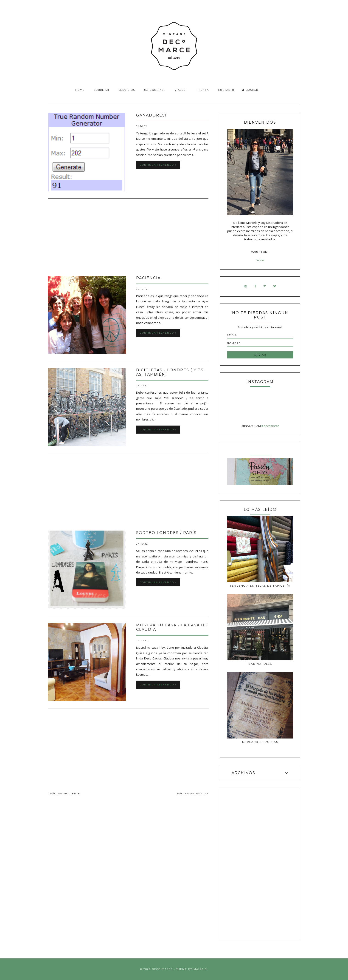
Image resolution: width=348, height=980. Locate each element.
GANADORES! (151, 115)
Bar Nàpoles (260, 664)
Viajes (181, 90)
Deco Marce (162, 969)
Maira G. (201, 969)
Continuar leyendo (158, 165)
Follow (260, 260)
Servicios (127, 90)
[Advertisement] (128, 238)
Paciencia (148, 278)
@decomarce (270, 426)
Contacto (226, 90)
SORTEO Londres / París (166, 533)
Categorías (155, 90)
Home (80, 90)
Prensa (203, 90)
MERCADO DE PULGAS (260, 742)
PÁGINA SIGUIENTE (64, 794)
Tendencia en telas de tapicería (260, 586)
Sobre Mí (102, 90)
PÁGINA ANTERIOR (193, 794)
